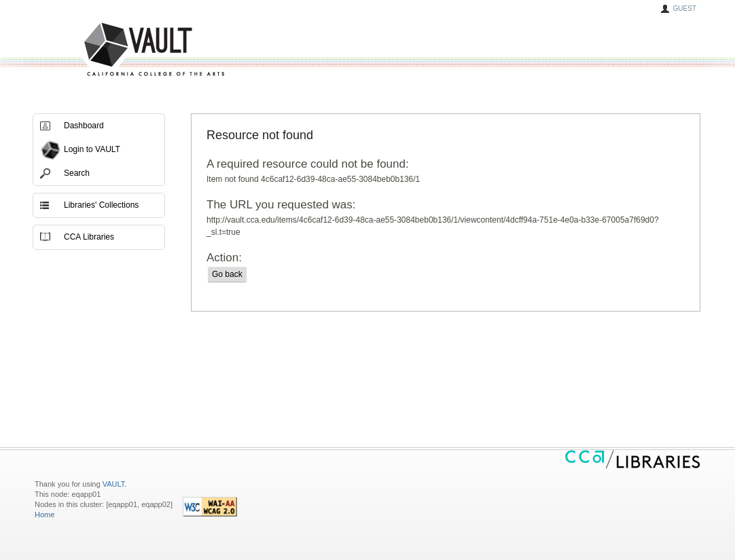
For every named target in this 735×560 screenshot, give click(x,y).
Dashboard (84, 126)
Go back (227, 274)
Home (44, 515)
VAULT (103, 50)
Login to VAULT (92, 149)
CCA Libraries (89, 237)
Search (77, 173)
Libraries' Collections (101, 205)
